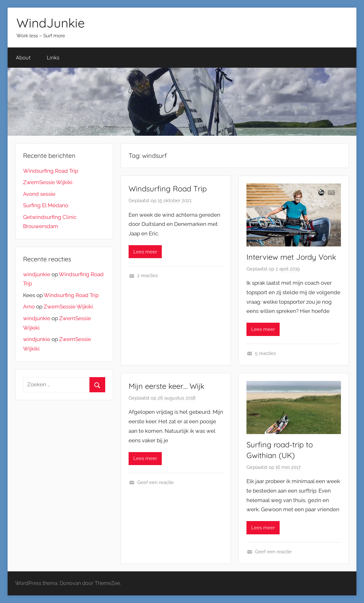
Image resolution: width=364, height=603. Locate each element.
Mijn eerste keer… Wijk (167, 386)
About (23, 57)
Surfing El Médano (46, 205)
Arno (29, 307)
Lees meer (145, 252)
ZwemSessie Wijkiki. (48, 182)
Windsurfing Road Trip (168, 189)
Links (53, 57)
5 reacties (265, 353)
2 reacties (148, 276)
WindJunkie (51, 23)
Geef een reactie (155, 482)
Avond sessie (39, 194)
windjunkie (37, 274)
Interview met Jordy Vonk (291, 257)
